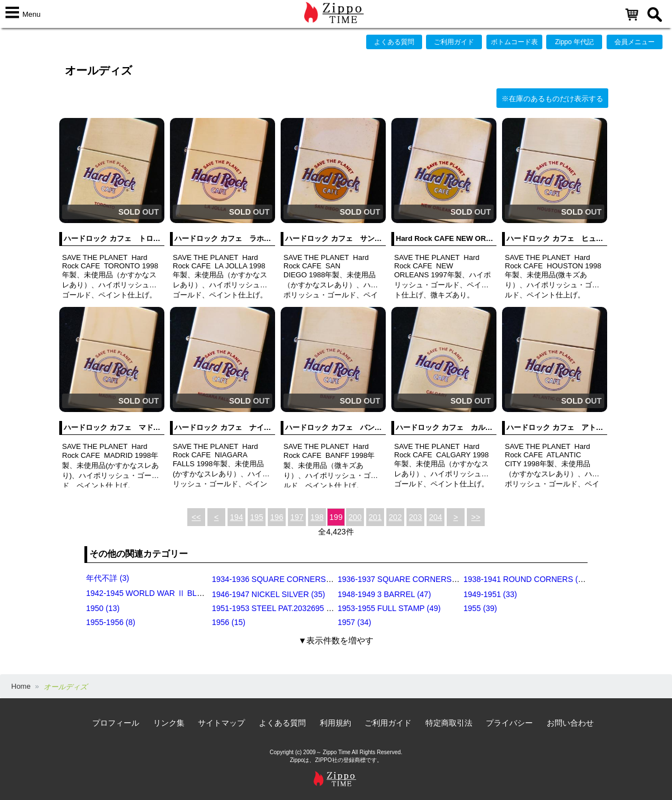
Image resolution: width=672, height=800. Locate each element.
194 (236, 517)
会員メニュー (635, 42)
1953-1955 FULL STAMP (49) (389, 608)
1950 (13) (103, 608)
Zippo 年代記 (574, 42)
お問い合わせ (570, 723)
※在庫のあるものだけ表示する (552, 99)
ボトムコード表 (514, 42)
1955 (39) (480, 608)
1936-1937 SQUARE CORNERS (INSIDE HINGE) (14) (433, 579)
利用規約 (335, 723)
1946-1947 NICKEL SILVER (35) (268, 594)
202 (395, 517)
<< (196, 517)
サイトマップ (221, 723)
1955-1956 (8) (111, 622)
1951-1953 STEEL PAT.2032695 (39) (276, 608)
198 (317, 517)
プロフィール (116, 723)
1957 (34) (354, 622)
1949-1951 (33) (490, 594)
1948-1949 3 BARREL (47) (384, 594)
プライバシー (509, 723)
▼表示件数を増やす (336, 640)
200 (355, 517)
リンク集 (169, 723)
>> (476, 517)
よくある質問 (394, 42)
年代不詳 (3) (108, 578)
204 (435, 517)
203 (415, 517)
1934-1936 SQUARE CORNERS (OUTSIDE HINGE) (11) (311, 579)
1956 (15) (229, 622)
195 (256, 517)
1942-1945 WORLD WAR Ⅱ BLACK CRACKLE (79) (177, 593)
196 (276, 517)
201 (375, 517)
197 (297, 517)
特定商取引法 (449, 723)
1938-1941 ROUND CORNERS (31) (526, 579)
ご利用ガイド (454, 42)
